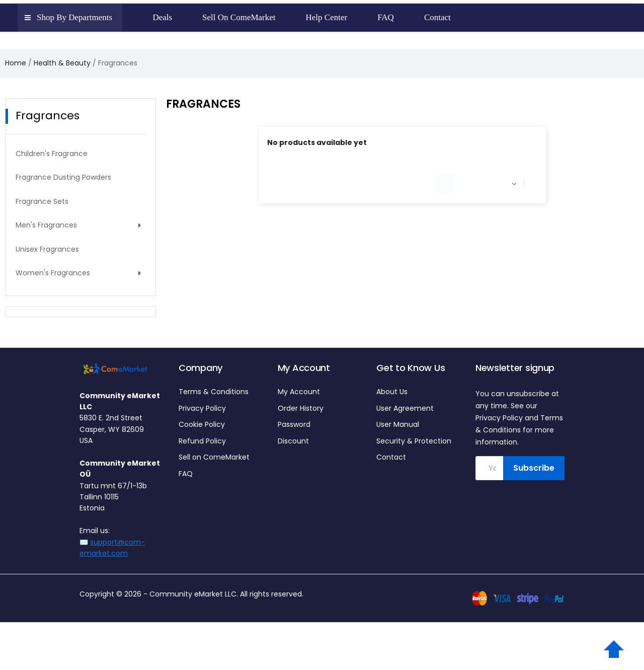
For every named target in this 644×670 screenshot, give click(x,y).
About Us (392, 392)
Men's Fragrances (46, 225)
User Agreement (405, 408)
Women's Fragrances (53, 273)
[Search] (362, 181)
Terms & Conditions (214, 392)
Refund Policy (202, 441)
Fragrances (48, 116)
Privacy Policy (202, 408)
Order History (301, 408)
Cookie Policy (202, 424)
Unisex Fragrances (47, 249)
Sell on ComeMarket (214, 457)
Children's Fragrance (52, 154)
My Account (299, 392)
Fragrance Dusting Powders (63, 177)
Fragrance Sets (42, 201)
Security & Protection (414, 441)
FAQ (186, 474)
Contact (391, 457)
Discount (293, 441)
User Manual (398, 424)
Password (294, 424)
